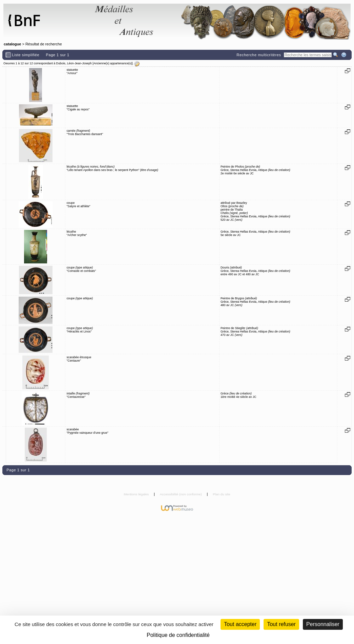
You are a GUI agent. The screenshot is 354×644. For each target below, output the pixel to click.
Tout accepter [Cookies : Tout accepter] (240, 624)
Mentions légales (137, 494)
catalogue (12, 44)
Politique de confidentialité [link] (178, 635)
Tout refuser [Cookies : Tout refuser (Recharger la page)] (281, 624)
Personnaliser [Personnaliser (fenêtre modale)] (323, 624)
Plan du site (222, 494)
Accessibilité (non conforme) (181, 494)
